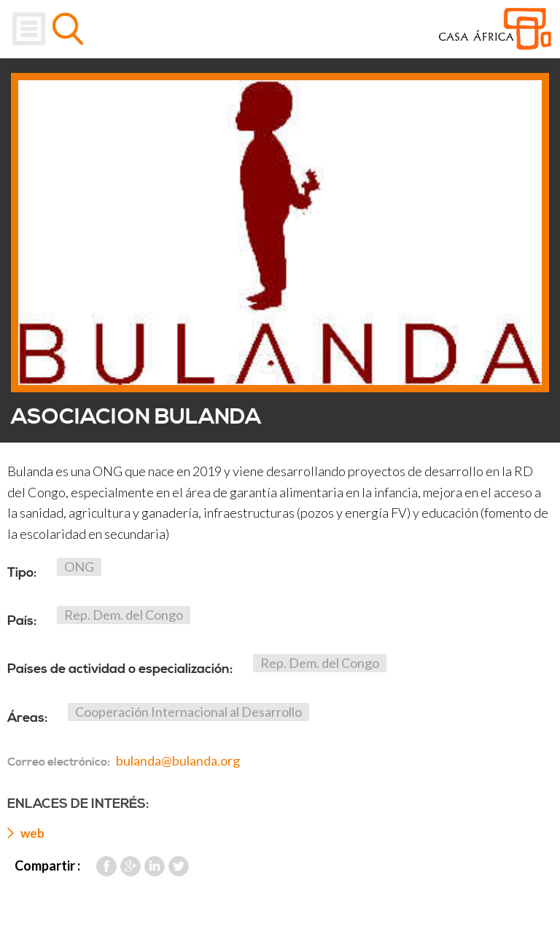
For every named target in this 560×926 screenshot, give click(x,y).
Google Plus (131, 866)
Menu (29, 29)
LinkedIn (155, 866)
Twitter (179, 866)
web (32, 833)
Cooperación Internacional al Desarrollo (188, 712)
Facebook (106, 866)
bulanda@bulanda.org (178, 760)
